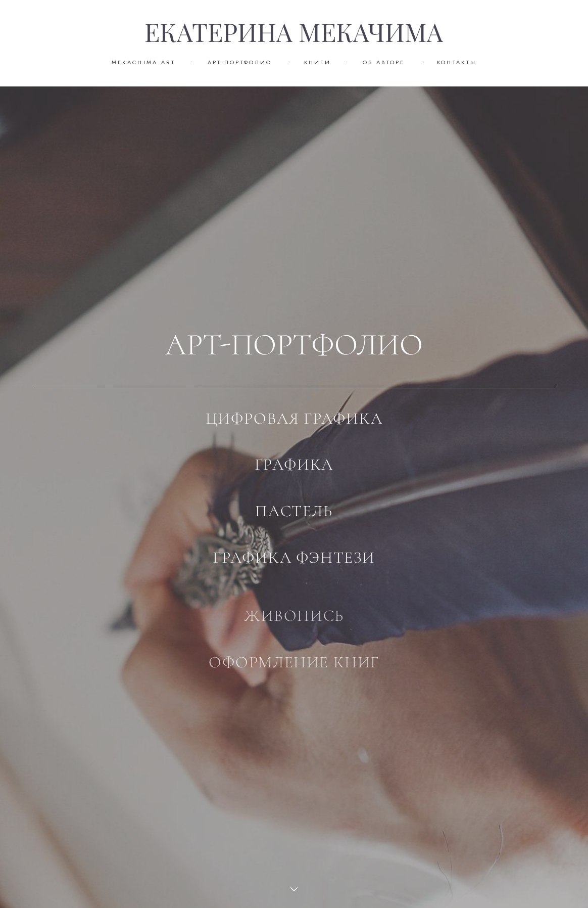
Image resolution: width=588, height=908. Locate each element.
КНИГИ (318, 62)
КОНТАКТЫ (457, 62)
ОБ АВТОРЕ (384, 62)
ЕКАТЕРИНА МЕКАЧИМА (294, 33)
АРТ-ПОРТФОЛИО (240, 62)
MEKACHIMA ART (144, 62)
